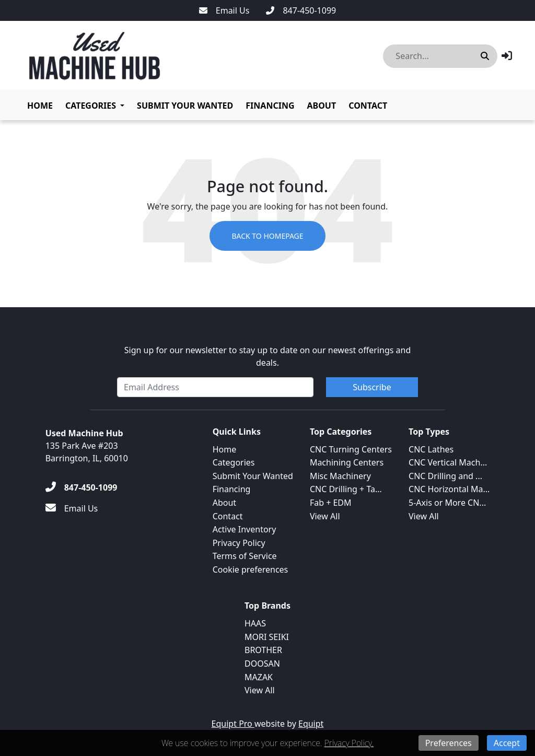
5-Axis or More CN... (447, 503)
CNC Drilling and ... (445, 476)
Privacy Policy (239, 543)
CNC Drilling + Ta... (346, 489)
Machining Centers (347, 462)
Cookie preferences (251, 569)
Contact (368, 106)
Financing (270, 106)
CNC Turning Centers (351, 449)
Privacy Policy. (349, 743)
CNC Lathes (431, 449)
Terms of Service (245, 556)
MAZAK (259, 677)
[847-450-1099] (301, 10)
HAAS (255, 623)
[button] (507, 56)
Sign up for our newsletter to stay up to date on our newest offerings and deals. (268, 356)
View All (325, 516)
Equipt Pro (233, 724)
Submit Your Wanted (185, 106)
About (321, 106)
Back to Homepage (267, 236)
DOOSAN (262, 664)
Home (40, 106)
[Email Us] (224, 10)
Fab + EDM (331, 503)
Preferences (449, 743)
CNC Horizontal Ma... (449, 489)
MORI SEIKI (267, 637)
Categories (91, 106)
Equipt (311, 724)
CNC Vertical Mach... (448, 462)
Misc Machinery (340, 476)
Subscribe (372, 387)
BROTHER (263, 650)
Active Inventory (245, 529)
